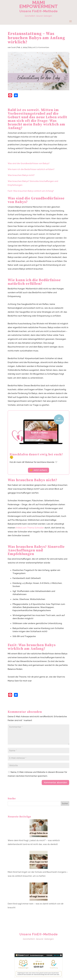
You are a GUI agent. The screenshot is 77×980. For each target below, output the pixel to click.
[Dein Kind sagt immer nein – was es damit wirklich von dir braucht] (39, 892)
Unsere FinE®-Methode (39, 11)
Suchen (65, 804)
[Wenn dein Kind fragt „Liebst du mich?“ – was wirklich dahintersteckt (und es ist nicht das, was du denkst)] (39, 829)
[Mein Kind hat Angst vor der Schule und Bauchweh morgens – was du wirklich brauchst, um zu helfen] (39, 860)
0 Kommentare (43, 47)
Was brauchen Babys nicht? (21, 175)
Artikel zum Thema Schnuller (30, 528)
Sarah (13, 47)
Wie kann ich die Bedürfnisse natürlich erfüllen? (31, 169)
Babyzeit (32, 47)
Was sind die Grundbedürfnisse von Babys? (29, 163)
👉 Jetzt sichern (38, 470)
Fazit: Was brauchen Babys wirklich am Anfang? (31, 191)
